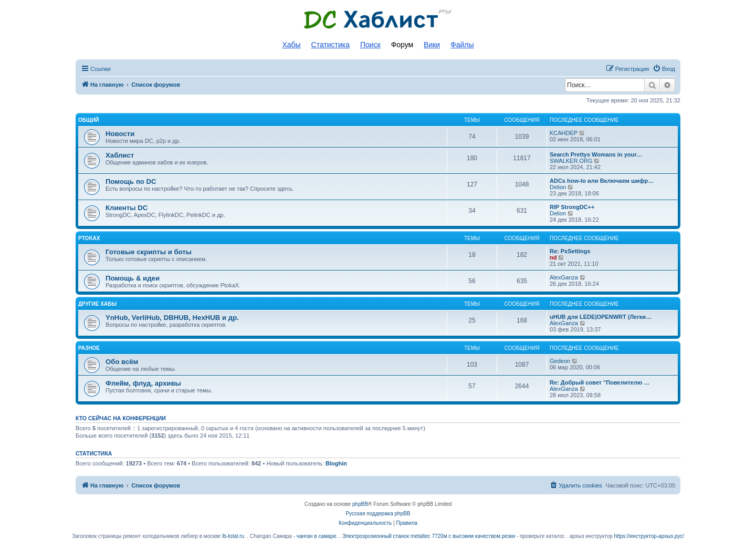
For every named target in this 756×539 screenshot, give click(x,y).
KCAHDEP (564, 133)
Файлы (462, 45)
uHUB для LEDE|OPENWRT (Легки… (601, 317)
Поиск (370, 45)
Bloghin (336, 463)
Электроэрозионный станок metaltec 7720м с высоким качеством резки (429, 536)
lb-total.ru (233, 536)
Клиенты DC (127, 208)
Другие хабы (97, 304)
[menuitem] (664, 69)
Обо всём (122, 362)
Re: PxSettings (570, 251)
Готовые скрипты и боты (149, 252)
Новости (120, 134)
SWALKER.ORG (571, 161)
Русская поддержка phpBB (378, 514)
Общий (89, 120)
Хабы (291, 45)
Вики (432, 45)
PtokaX (89, 238)
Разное (89, 348)
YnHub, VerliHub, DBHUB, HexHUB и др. (172, 318)
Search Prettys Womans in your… (596, 154)
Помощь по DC (131, 182)
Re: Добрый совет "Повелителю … (600, 382)
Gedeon (560, 361)
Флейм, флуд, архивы (143, 383)
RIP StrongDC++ (572, 207)
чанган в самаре (317, 536)
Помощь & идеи (133, 278)
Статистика (331, 45)
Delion (558, 187)
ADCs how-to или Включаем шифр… (602, 181)
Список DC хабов (378, 19)
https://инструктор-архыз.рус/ (649, 536)
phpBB (360, 504)
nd (553, 257)
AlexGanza (564, 277)
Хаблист (120, 155)
